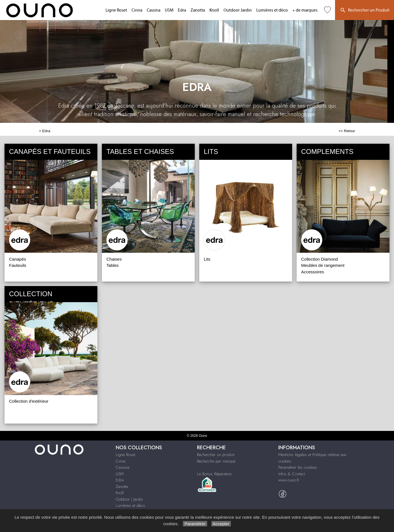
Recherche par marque (216, 461)
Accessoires (313, 272)
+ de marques (305, 10)
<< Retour (347, 131)
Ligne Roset (116, 10)
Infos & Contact (292, 474)
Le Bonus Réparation (214, 474)
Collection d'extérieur (29, 401)
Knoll (214, 10)
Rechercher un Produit (365, 10)
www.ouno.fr (289, 480)
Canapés (17, 259)
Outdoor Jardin (238, 10)
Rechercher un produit (216, 455)
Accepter (221, 524)
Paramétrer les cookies (298, 467)
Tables (112, 265)
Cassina (154, 10)
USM (169, 10)
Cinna (137, 10)
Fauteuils (18, 265)
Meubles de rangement (323, 265)
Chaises (114, 259)
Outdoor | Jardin (129, 499)
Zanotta (198, 10)
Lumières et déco (272, 10)
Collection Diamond (319, 259)
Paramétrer (195, 524)
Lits (207, 259)
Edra (182, 10)
